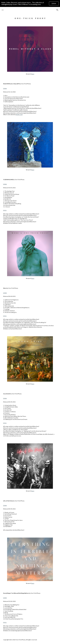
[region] (30, 3)
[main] (30, 74)
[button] (3, 10)
